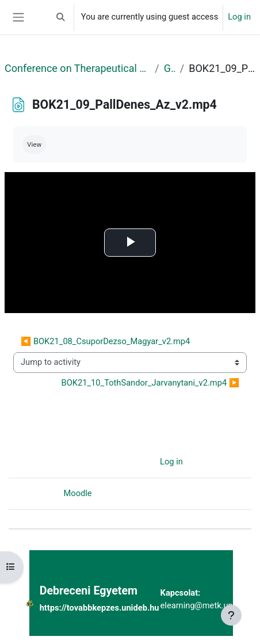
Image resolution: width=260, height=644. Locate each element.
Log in (239, 17)
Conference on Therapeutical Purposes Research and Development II (77, 68)
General (170, 68)
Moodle (78, 493)
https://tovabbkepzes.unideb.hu (100, 608)
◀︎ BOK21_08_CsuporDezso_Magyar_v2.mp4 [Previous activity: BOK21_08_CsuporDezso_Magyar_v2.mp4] (105, 341)
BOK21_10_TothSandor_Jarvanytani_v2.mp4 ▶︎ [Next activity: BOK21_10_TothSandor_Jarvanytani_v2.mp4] (150, 383)
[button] (60, 17)
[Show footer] (231, 615)
